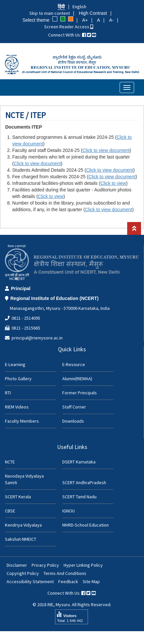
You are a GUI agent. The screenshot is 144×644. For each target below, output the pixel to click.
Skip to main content (50, 13)
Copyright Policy (23, 573)
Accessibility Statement (30, 582)
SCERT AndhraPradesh (84, 483)
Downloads (73, 421)
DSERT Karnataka (79, 462)
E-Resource (74, 364)
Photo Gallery (18, 379)
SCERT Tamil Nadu (79, 497)
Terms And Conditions (65, 573)
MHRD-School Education (86, 525)
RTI (8, 393)
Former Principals (80, 393)
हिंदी (61, 7)
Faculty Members (22, 421)
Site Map (91, 582)
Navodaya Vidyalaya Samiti (24, 479)
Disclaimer (17, 565)
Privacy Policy (45, 565)
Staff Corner (74, 407)
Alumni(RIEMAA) (77, 379)
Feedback (68, 582)
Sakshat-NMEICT (21, 539)
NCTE (10, 462)
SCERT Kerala (18, 497)
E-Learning (15, 364)
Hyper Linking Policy (83, 565)
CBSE (10, 511)
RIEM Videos (17, 407)
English (79, 7)
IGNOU (69, 511)
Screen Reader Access (69, 27)
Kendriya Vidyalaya (23, 525)
